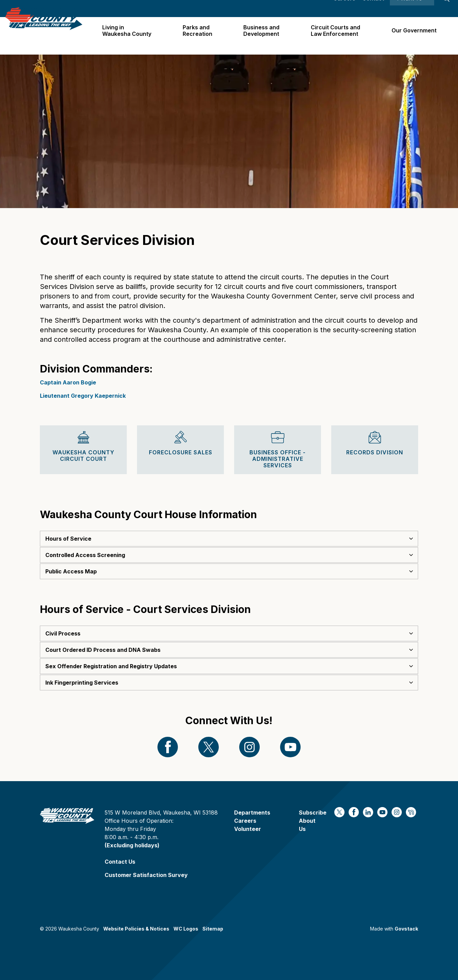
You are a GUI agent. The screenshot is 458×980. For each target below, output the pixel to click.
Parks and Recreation (201, 36)
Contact (373, 9)
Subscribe (313, 813)
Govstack (406, 929)
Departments (252, 813)
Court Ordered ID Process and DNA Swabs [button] (103, 650)
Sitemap (213, 929)
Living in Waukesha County (131, 36)
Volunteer (248, 829)
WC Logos (186, 929)
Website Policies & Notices (136, 929)
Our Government (414, 35)
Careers (344, 9)
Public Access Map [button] (71, 571)
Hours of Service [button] (68, 539)
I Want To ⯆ (412, 9)
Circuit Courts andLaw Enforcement (337, 36)
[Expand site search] (446, 9)
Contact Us (120, 862)
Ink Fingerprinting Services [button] (82, 683)
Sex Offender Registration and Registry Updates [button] (111, 666)
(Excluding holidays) (132, 845)
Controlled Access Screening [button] (85, 555)
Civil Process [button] (63, 633)
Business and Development (264, 36)
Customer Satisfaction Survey (146, 875)
